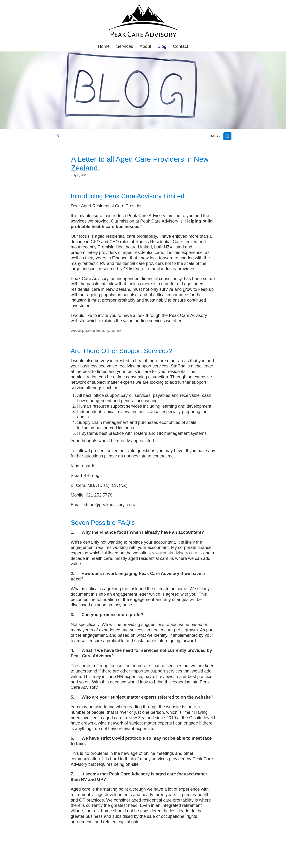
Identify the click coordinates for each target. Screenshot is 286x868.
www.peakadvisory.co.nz (176, 553)
